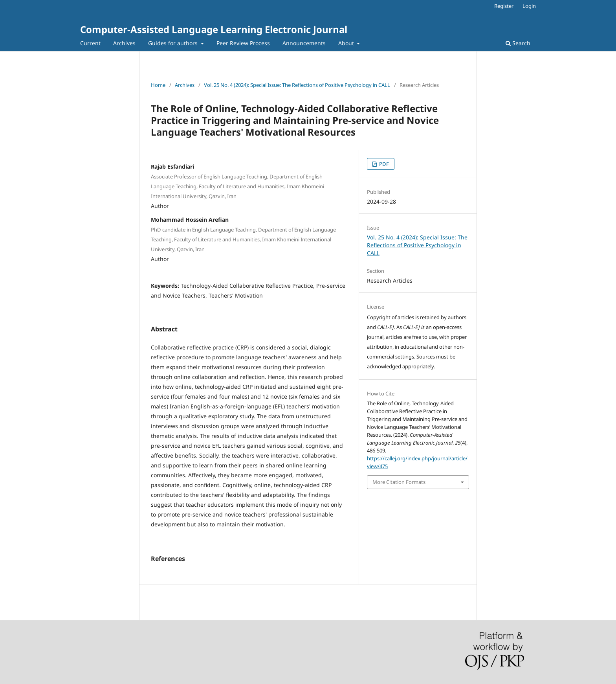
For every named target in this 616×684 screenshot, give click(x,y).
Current (90, 43)
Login (529, 6)
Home (158, 85)
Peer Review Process (243, 43)
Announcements (304, 43)
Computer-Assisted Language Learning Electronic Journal (214, 29)
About (347, 43)
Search (518, 43)
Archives (124, 43)
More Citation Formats (399, 482)
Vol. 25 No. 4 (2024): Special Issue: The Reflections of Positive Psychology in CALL (297, 85)
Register (504, 6)
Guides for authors (174, 43)
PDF (383, 164)
